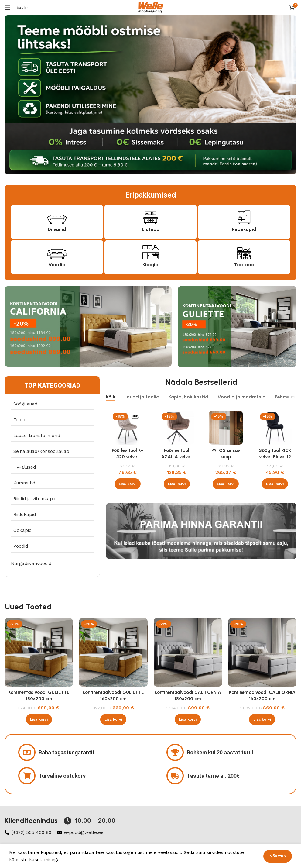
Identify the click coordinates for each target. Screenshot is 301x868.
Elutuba (151, 229)
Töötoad (244, 265)
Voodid (57, 265)
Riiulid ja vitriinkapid (35, 499)
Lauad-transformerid (37, 436)
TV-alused (25, 467)
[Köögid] (150, 251)
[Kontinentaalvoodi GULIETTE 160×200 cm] (113, 652)
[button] (128, 484)
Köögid (150, 265)
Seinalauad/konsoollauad (41, 451)
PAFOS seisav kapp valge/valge (226, 457)
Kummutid (24, 483)
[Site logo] (151, 7)
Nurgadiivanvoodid (31, 563)
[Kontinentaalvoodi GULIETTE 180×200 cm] (39, 652)
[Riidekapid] (244, 216)
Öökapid (22, 530)
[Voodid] (57, 251)
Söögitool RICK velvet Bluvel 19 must (275, 457)
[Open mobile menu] (8, 8)
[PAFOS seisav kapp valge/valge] (226, 428)
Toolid (20, 420)
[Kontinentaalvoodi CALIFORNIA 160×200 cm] (262, 652)
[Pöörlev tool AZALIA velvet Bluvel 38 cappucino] (177, 428)
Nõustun (278, 856)
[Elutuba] (150, 216)
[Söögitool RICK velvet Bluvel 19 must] (275, 428)
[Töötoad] (244, 251)
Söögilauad (25, 404)
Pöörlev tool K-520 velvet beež (127, 457)
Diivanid (57, 229)
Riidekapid (244, 229)
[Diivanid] (57, 216)
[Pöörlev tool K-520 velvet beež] (128, 428)
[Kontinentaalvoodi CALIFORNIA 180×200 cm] (188, 652)
